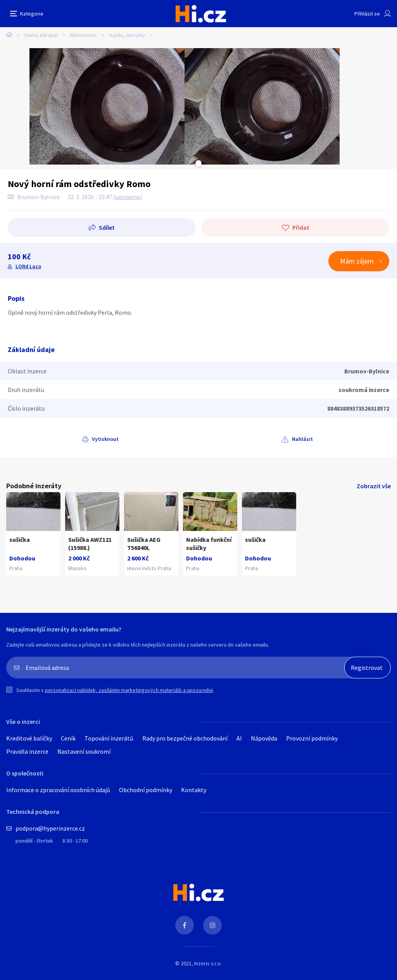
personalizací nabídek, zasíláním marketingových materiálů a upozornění (129, 690)
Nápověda (264, 738)
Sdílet (107, 227)
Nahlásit (302, 439)
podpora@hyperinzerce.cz (50, 828)
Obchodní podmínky (146, 790)
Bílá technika (83, 35)
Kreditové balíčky (29, 738)
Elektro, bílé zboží (41, 35)
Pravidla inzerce (27, 751)
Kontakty (194, 790)
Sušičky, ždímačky (127, 35)
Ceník (68, 738)
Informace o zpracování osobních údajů (58, 790)
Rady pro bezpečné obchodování (185, 738)
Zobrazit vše (374, 486)
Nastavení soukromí (84, 751)
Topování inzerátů (109, 738)
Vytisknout (105, 439)
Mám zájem (357, 261)
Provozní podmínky (312, 738)
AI (239, 738)
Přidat (301, 227)
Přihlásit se (367, 14)
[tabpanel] (107, 106)
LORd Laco (28, 266)
